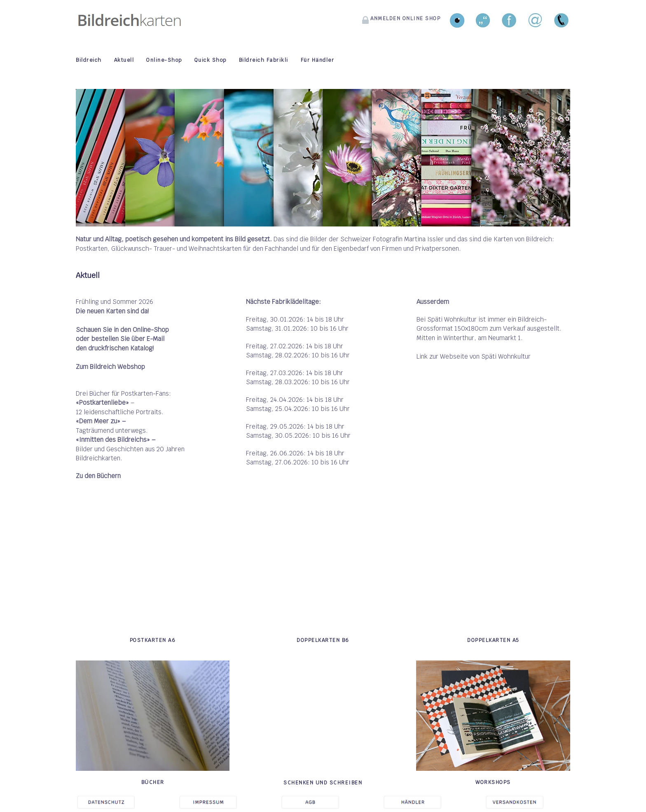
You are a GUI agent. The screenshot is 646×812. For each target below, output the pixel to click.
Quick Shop (211, 60)
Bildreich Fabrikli (264, 60)
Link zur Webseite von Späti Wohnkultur (474, 356)
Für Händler (318, 60)
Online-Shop (164, 60)
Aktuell (124, 60)
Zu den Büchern (98, 476)
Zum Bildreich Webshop (110, 367)
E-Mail (156, 339)
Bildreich (89, 60)
